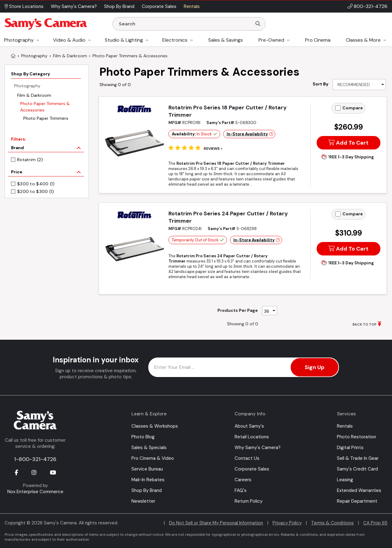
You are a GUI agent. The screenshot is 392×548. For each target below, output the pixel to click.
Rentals (345, 426)
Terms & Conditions (332, 523)
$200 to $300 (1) (36, 191)
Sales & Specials (149, 448)
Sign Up (315, 367)
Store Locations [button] (24, 6)
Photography (19, 40)
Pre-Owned (271, 40)
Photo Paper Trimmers (46, 118)
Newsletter (143, 501)
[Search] (258, 24)
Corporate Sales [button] (159, 6)
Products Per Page (238, 310)
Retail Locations (252, 437)
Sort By (320, 84)
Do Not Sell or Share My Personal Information (216, 523)
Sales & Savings (226, 40)
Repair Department (357, 501)
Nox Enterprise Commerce (35, 492)
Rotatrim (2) (30, 160)
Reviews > (213, 149)
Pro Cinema (318, 40)
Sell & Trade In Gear (358, 458)
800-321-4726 (371, 6)
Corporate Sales (252, 469)
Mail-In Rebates (148, 480)
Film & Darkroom (34, 95)
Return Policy (249, 501)
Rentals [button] (192, 6)
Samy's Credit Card (357, 469)
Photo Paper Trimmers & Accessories (45, 107)
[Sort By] (359, 85)
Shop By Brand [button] (119, 6)
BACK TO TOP (364, 324)
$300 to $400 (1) (36, 184)
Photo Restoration (356, 437)
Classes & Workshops (155, 426)
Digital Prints (350, 448)
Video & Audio (69, 40)
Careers (243, 480)
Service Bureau (147, 469)
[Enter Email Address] (244, 367)
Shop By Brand (147, 490)
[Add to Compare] (338, 108)
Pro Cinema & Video (153, 458)
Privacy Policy (287, 523)
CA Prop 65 (375, 523)
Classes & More (363, 40)
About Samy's (249, 426)
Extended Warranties (359, 490)
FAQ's (241, 490)
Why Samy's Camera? (258, 448)
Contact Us (247, 458)
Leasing (345, 480)
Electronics (175, 40)
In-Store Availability (247, 134)
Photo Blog (143, 437)
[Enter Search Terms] (185, 24)
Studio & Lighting (124, 40)
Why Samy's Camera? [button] (74, 6)
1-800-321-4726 (35, 459)
